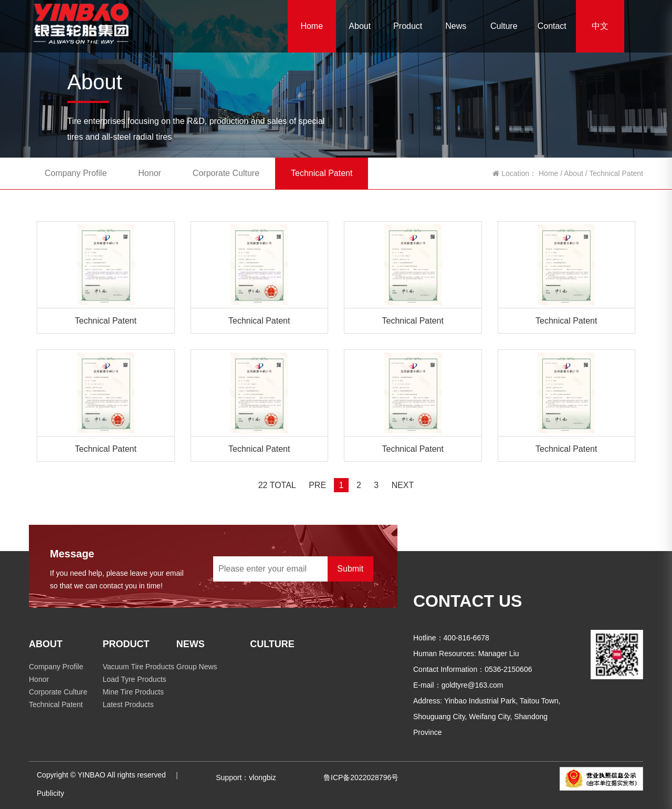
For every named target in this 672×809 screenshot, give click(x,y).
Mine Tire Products (133, 692)
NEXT (403, 485)
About (360, 26)
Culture (504, 26)
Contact (552, 26)
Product (408, 26)
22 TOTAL (277, 485)
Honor (150, 173)
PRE (317, 485)
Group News (197, 667)
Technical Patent (322, 173)
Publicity (50, 793)
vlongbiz (262, 777)
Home (312, 26)
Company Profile (76, 173)
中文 (600, 26)
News (456, 26)
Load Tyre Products (134, 679)
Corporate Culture (226, 173)
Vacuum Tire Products (138, 667)
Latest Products (128, 704)
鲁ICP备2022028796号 (361, 777)
